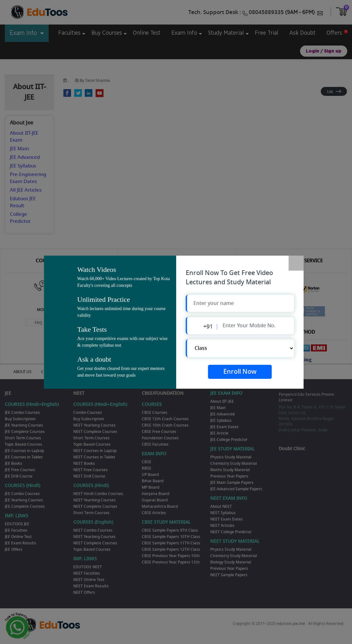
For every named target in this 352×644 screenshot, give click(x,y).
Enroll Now (240, 372)
